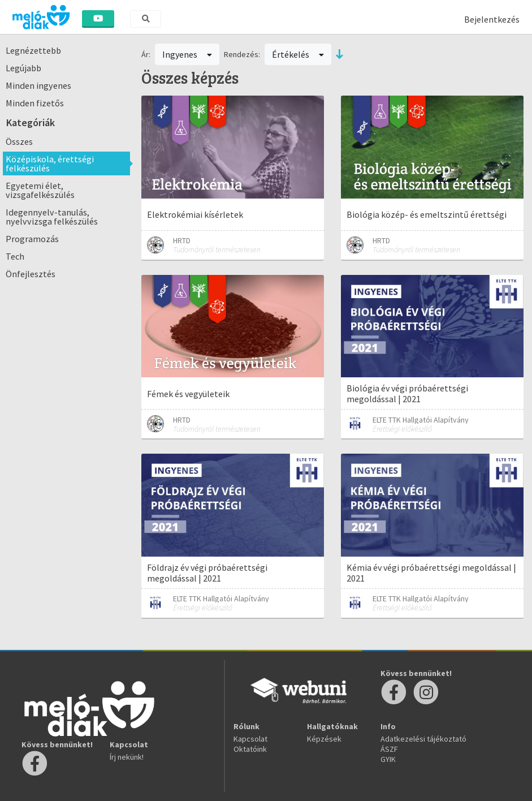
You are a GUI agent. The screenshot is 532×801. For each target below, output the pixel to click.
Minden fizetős (35, 103)
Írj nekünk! (127, 757)
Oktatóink (250, 749)
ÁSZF (389, 749)
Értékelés (298, 54)
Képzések (324, 739)
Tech (15, 256)
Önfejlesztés (31, 274)
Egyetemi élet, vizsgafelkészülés (40, 190)
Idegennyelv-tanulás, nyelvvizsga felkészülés (52, 217)
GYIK (388, 759)
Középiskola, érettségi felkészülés (50, 163)
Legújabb (23, 68)
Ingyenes (187, 54)
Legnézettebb (33, 50)
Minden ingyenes (38, 85)
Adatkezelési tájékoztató (423, 739)
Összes (19, 141)
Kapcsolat (250, 739)
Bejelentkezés (492, 19)
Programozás (32, 239)
